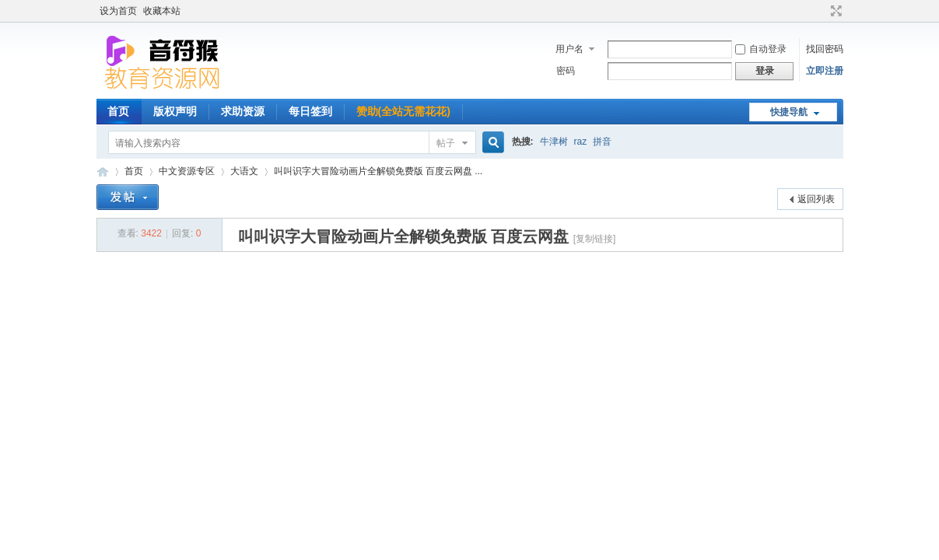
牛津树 (554, 142)
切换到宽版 (834, 11)
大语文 (244, 171)
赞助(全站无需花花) (403, 111)
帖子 (446, 143)
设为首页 (118, 11)
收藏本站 (162, 11)
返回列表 (816, 199)
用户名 (569, 49)
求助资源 (243, 111)
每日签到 (310, 111)
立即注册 (825, 71)
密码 (566, 71)
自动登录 (761, 49)
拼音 (602, 142)
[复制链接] (595, 239)
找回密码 (825, 49)
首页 (118, 111)
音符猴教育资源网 (103, 171)
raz (581, 142)
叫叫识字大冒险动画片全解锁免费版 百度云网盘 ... (378, 171)
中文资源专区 (187, 171)
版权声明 (175, 111)
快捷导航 (789, 112)
